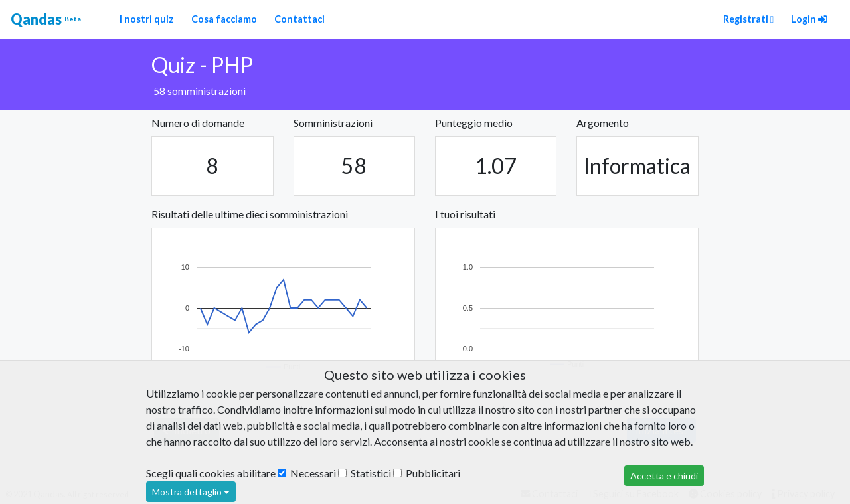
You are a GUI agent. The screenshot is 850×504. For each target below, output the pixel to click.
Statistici (365, 473)
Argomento (603, 123)
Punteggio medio (474, 123)
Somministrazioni (333, 123)
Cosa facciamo (224, 19)
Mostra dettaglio (191, 492)
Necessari (307, 473)
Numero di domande (198, 123)
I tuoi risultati (465, 214)
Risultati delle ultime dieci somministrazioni (250, 214)
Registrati (748, 19)
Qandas (46, 19)
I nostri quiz (147, 19)
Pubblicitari (427, 473)
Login (809, 19)
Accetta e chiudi (664, 476)
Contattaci (299, 19)
